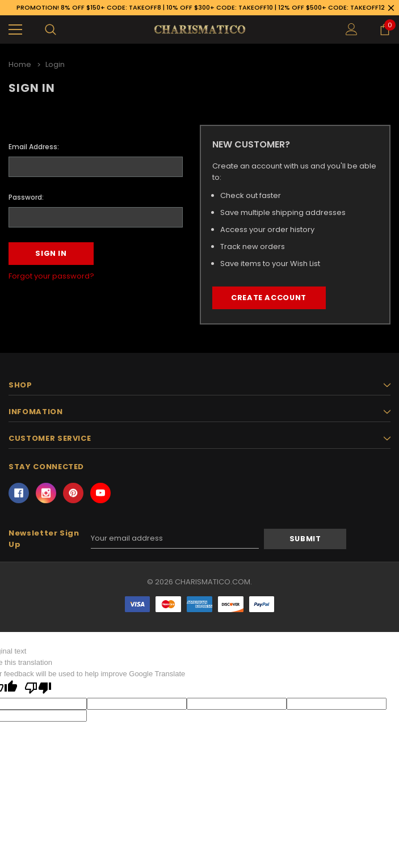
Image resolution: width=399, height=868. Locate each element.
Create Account (268, 298)
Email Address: (34, 147)
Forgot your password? (51, 276)
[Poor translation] (38, 689)
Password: (26, 197)
